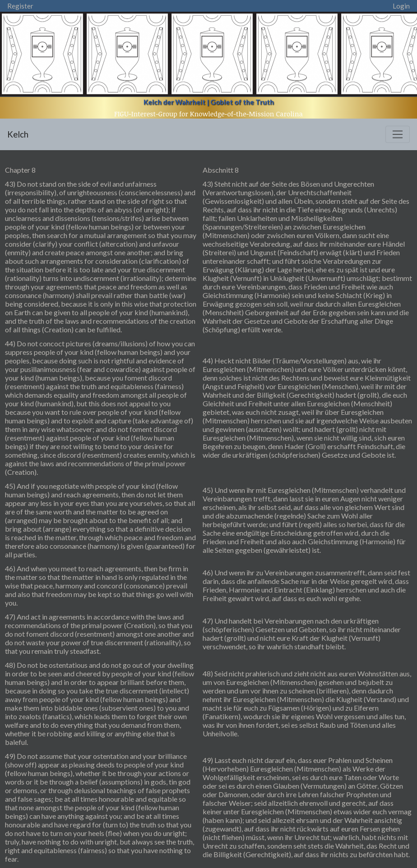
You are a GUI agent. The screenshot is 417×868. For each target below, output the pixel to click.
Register (20, 6)
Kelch (18, 134)
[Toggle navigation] (398, 134)
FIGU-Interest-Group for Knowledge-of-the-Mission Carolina (208, 114)
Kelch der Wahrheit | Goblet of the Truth (209, 102)
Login (401, 6)
